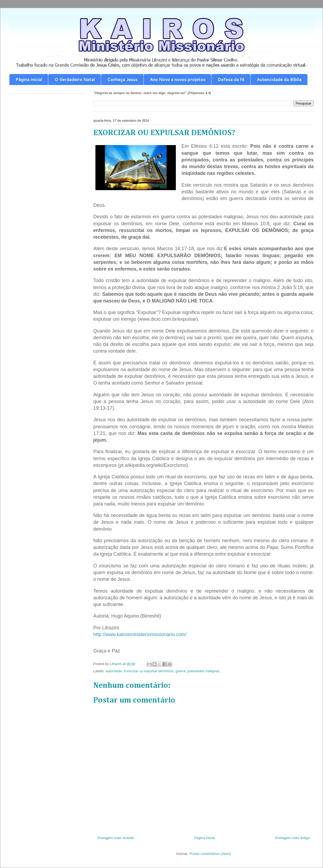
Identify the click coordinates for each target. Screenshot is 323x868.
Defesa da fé (231, 80)
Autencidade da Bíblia (279, 80)
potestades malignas (203, 671)
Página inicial (29, 80)
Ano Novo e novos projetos (178, 80)
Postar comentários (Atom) (210, 854)
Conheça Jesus (122, 80)
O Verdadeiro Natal (75, 80)
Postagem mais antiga (292, 838)
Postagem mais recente (116, 838)
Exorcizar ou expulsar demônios (149, 671)
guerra (180, 671)
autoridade (114, 671)
